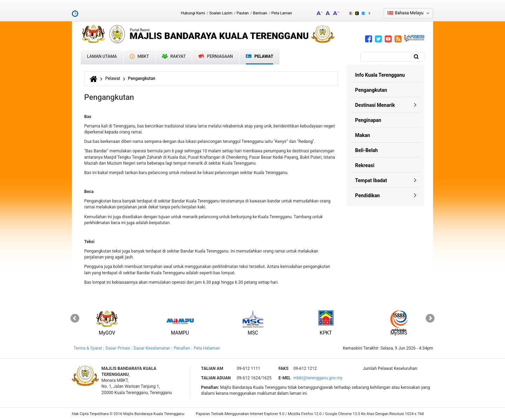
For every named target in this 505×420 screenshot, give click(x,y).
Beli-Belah (367, 150)
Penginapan (368, 120)
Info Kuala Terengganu (380, 75)
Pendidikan (368, 195)
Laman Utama (102, 56)
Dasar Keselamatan (152, 348)
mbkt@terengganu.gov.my (318, 378)
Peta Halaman (207, 348)
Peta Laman (282, 13)
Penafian (182, 348)
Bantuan (260, 13)
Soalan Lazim (221, 13)
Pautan (243, 13)
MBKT (139, 56)
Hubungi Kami (193, 13)
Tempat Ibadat (371, 180)
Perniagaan (216, 56)
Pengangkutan (371, 90)
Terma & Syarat (88, 348)
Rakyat (174, 56)
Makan (363, 135)
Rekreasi (365, 165)
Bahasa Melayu (409, 13)
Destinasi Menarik (375, 105)
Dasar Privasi (118, 348)
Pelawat (260, 57)
